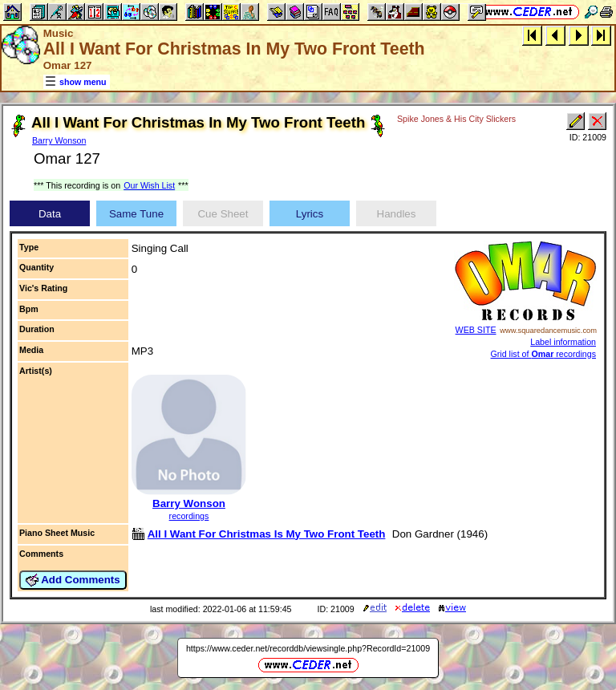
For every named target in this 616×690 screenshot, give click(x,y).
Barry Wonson (59, 140)
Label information (563, 342)
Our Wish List (149, 185)
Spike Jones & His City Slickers (456, 119)
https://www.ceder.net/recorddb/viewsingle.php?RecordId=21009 (308, 648)
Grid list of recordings (544, 354)
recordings (189, 516)
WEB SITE (476, 330)
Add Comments (73, 580)
